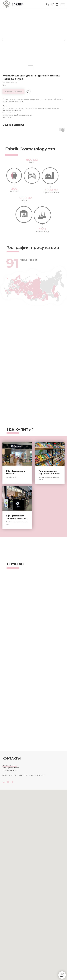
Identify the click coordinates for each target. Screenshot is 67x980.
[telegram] (12, 782)
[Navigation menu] (63, 4)
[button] (48, 4)
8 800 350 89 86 (10, 765)
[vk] (4, 782)
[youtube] (8, 782)
